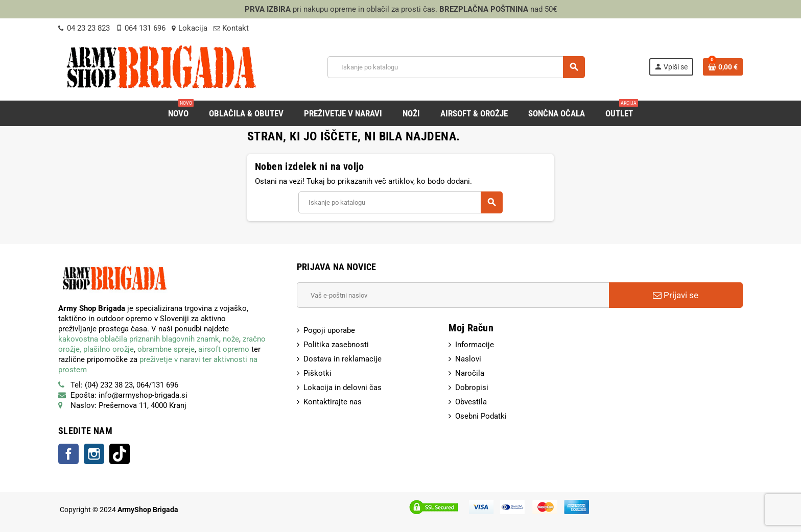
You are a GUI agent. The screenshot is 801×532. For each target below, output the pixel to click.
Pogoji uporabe (329, 330)
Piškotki (317, 373)
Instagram (94, 454)
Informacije (475, 345)
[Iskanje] (456, 67)
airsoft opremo (224, 349)
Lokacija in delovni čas (343, 388)
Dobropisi (472, 388)
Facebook (68, 454)
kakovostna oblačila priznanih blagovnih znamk (139, 339)
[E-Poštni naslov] (453, 295)
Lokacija (190, 28)
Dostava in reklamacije (343, 359)
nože (231, 339)
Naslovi (468, 359)
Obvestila (471, 402)
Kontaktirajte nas (333, 402)
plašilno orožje (109, 349)
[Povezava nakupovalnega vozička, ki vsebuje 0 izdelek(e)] (723, 67)
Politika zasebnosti (336, 345)
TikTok (120, 454)
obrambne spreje (166, 349)
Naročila (470, 373)
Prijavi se (676, 295)
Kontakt (231, 28)
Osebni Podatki (481, 416)
